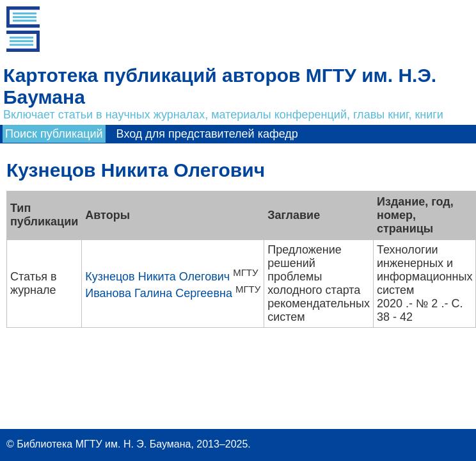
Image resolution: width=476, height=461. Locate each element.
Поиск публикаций (54, 134)
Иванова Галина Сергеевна (159, 293)
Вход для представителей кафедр (207, 134)
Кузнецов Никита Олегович (157, 277)
